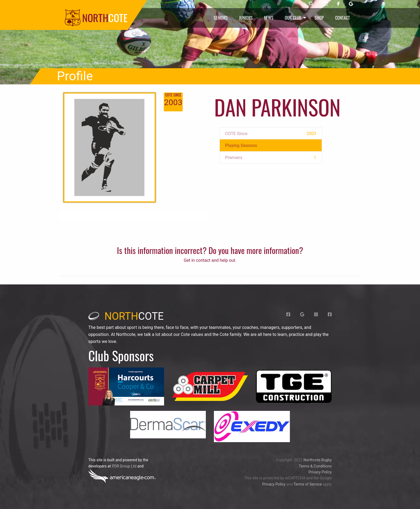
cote (126, 316)
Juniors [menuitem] (246, 18)
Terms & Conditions (315, 466)
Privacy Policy (320, 472)
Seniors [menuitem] (221, 18)
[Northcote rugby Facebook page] (338, 4)
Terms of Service (308, 484)
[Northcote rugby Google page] (351, 4)
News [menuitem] (269, 18)
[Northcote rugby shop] (325, 4)
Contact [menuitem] (343, 18)
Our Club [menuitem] (293, 18)
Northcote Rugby (317, 460)
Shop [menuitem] (319, 18)
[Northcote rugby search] (311, 4)
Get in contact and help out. (210, 260)
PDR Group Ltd (124, 466)
